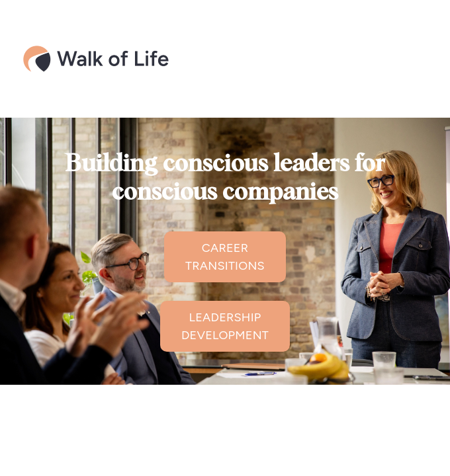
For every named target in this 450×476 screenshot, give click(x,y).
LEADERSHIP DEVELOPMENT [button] (225, 326)
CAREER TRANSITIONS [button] (225, 257)
